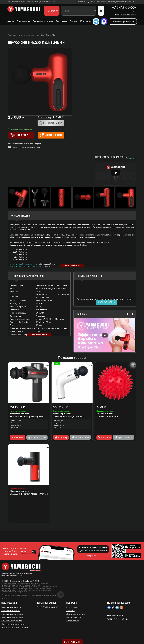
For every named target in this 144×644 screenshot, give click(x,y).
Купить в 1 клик (51, 135)
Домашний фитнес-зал (123, 21)
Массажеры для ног (12, 621)
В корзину (18, 437)
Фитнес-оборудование (13, 624)
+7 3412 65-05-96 (124, 9)
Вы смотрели (72, 642)
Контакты (86, 21)
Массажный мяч (105, 414)
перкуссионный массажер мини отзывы (27, 266)
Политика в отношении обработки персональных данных (29, 597)
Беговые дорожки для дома (16, 627)
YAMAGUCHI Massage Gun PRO (68, 416)
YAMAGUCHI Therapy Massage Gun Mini (29, 494)
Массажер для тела (20, 414)
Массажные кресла (11, 607)
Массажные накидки (12, 614)
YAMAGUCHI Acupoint (107, 416)
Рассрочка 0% (74, 617)
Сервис (74, 21)
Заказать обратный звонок (126, 15)
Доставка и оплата (43, 21)
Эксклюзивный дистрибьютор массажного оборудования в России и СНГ (106, 2)
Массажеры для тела (12, 617)
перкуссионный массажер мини (23, 264)
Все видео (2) (131, 158)
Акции (11, 21)
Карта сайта (73, 621)
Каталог (70, 611)
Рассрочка (62, 21)
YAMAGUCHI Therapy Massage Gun (27, 416)
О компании (23, 21)
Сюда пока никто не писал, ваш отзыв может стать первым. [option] (105, 300)
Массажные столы (11, 611)
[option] (105, 335)
